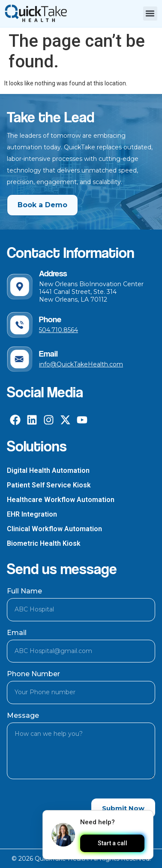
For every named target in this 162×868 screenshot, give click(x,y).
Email (48, 354)
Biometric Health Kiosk (44, 543)
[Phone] (20, 325)
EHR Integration (32, 514)
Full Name (24, 591)
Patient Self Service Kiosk (49, 485)
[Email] (20, 359)
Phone (50, 319)
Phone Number (33, 674)
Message (23, 715)
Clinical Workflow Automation (54, 529)
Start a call (112, 843)
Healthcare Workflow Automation (61, 500)
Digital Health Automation (48, 470)
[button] (150, 14)
